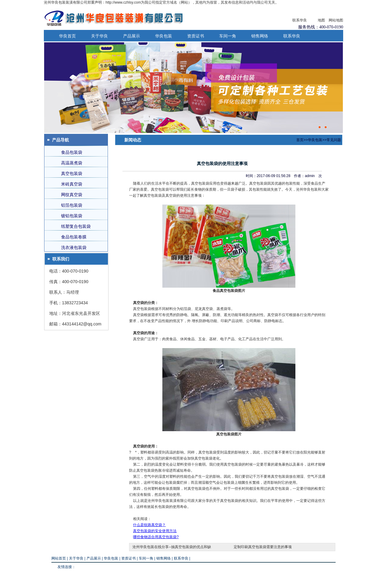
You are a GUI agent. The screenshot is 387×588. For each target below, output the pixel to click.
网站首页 (59, 558)
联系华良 (300, 20)
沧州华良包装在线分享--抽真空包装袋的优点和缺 (172, 547)
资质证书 (196, 36)
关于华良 (99, 36)
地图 (321, 20)
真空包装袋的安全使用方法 (155, 531)
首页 (300, 140)
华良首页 (67, 36)
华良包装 (164, 36)
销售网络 (260, 36)
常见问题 (334, 140)
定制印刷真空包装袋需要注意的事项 (263, 547)
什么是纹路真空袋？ (149, 525)
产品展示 (132, 36)
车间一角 (228, 36)
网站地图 (336, 20)
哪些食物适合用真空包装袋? (156, 537)
